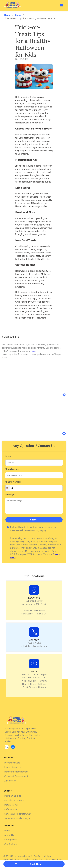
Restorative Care (13, 767)
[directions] (64, 396)
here (33, 351)
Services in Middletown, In (18, 818)
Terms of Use (20, 859)
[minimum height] (34, 506)
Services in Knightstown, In (18, 814)
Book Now (34, 864)
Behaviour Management (16, 772)
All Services (10, 781)
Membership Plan (13, 796)
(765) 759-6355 (34, 643)
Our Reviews (11, 844)
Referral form (11, 809)
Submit (34, 520)
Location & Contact (14, 800)
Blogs (18, 15)
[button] (8, 488)
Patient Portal (11, 805)
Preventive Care (12, 763)
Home (7, 15)
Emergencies (11, 840)
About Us (9, 835)
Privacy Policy (35, 859)
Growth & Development (16, 776)
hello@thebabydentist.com (34, 646)
